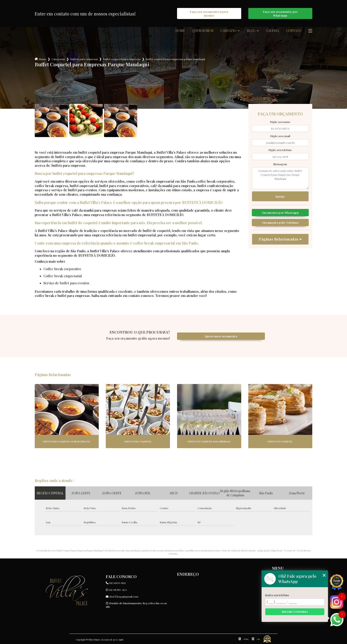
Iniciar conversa (295, 612)
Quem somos (203, 31)
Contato (294, 31)
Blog (251, 31)
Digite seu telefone (280, 150)
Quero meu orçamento (221, 336)
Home (180, 31)
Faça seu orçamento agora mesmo (209, 13)
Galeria (273, 31)
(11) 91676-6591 (116, 583)
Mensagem (280, 164)
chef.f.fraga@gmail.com (122, 596)
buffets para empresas (84, 59)
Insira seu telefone (277, 595)
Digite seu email (280, 136)
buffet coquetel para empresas (122, 59)
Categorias (58, 59)
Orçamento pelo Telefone (280, 223)
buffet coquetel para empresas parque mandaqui (175, 59)
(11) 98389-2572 (116, 590)
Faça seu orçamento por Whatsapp (280, 13)
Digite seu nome (280, 122)
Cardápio (228, 31)
